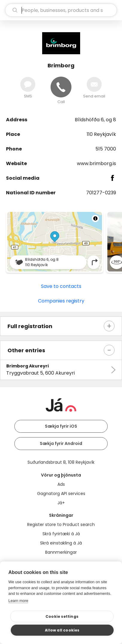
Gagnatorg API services (61, 494)
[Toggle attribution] (95, 218)
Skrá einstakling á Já (61, 543)
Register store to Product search (61, 524)
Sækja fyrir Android (61, 443)
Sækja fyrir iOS (61, 426)
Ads (61, 484)
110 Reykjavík (101, 134)
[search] (61, 10)
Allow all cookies (62, 630)
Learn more (18, 601)
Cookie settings (62, 616)
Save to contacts (61, 286)
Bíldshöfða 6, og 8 (95, 120)
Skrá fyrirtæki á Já (61, 534)
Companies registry (61, 301)
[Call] (61, 87)
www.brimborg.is (96, 163)
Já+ (61, 503)
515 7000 (106, 149)
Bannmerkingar (61, 552)
